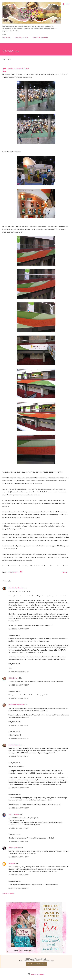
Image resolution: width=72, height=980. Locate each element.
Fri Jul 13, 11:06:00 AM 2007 (19, 808)
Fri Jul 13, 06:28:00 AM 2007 (19, 685)
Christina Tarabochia (16, 588)
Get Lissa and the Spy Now (36, 964)
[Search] (64, 4)
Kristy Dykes (13, 678)
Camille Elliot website (40, 38)
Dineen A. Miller (14, 848)
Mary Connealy (14, 814)
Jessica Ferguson (14, 745)
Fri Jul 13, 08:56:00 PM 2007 (18, 841)
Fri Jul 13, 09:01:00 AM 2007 (19, 738)
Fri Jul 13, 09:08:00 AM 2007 (19, 756)
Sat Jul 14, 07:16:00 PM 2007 (19, 888)
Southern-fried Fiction (16, 704)
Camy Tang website (22, 38)
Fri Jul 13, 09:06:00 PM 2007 (18, 857)
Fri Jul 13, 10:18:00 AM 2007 (19, 788)
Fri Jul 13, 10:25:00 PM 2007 (18, 875)
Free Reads (6, 38)
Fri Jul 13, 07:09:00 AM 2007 (19, 725)
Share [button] (65, 572)
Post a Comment (8, 893)
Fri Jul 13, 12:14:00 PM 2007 (18, 828)
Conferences (13, 572)
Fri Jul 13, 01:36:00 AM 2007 (19, 629)
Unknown (12, 863)
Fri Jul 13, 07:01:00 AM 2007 (19, 698)
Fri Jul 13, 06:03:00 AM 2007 (19, 672)
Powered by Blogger (36, 974)
